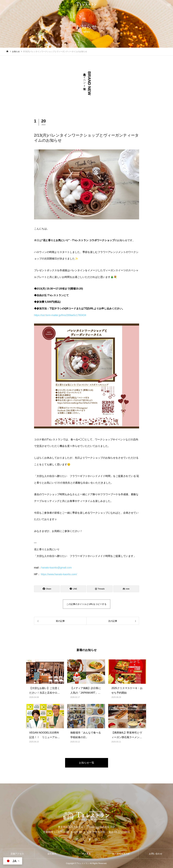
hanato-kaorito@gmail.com (56, 568)
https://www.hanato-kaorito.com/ (59, 574)
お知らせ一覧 (87, 763)
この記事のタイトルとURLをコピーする (86, 604)
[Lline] (73, 589)
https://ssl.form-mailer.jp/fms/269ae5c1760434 (60, 315)
